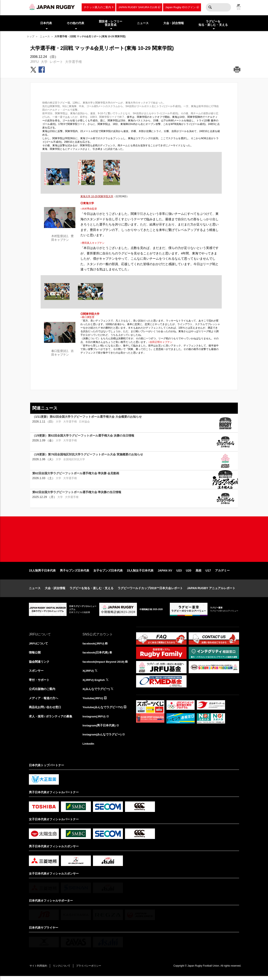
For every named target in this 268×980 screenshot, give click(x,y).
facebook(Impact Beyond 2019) (104, 665)
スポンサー (36, 674)
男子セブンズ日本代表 (75, 573)
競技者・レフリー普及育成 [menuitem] (111, 23)
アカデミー (222, 573)
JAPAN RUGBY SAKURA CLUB (138, 7)
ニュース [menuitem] (143, 23)
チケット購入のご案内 (97, 7)
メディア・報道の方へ (44, 701)
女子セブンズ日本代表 (108, 573)
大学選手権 (73, 62)
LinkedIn (89, 748)
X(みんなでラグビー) (96, 692)
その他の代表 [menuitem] (75, 23)
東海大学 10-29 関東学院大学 (97, 196)
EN (239, 9)
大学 (44, 62)
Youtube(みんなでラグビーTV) (103, 711)
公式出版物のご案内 (42, 692)
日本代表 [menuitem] (46, 23)
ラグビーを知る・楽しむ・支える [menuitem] (213, 23)
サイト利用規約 (39, 970)
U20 (189, 573)
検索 (210, 7)
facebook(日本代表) (96, 655)
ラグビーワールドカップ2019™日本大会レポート (150, 591)
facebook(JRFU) (94, 646)
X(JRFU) (88, 674)
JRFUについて (39, 646)
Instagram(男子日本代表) (99, 729)
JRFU (34, 62)
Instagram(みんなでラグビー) (102, 738)
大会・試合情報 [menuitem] (174, 23)
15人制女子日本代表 (140, 573)
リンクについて (63, 970)
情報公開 (35, 655)
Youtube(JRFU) (93, 701)
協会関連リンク (39, 665)
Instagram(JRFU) (94, 720)
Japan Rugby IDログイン (180, 7)
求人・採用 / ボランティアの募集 (51, 720)
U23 (179, 573)
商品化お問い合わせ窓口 (45, 711)
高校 (198, 573)
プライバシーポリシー (91, 970)
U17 (208, 573)
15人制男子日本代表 (42, 573)
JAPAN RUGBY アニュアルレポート (211, 591)
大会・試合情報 (55, 591)
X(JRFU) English (94, 683)
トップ (31, 36)
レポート (56, 62)
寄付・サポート (39, 683)
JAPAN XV (165, 573)
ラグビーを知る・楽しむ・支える (91, 591)
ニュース (45, 36)
